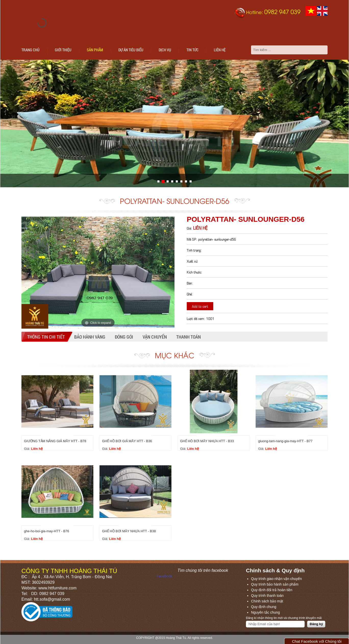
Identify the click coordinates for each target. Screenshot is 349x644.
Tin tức (192, 50)
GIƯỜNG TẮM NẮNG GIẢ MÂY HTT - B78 (55, 441)
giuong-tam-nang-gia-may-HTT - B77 (285, 441)
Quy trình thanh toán (267, 596)
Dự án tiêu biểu (131, 50)
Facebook (164, 576)
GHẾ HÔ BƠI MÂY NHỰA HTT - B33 (207, 441)
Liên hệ (220, 50)
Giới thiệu (63, 50)
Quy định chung (264, 607)
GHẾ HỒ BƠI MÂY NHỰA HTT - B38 (129, 531)
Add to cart (200, 306)
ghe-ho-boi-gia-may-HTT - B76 (47, 531)
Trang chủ (30, 50)
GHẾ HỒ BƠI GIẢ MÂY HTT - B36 (127, 441)
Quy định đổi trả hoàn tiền (272, 590)
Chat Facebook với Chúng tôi (317, 641)
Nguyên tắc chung (265, 612)
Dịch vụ (165, 50)
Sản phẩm (95, 50)
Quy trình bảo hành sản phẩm (275, 584)
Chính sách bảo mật (267, 601)
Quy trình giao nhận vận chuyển (276, 579)
